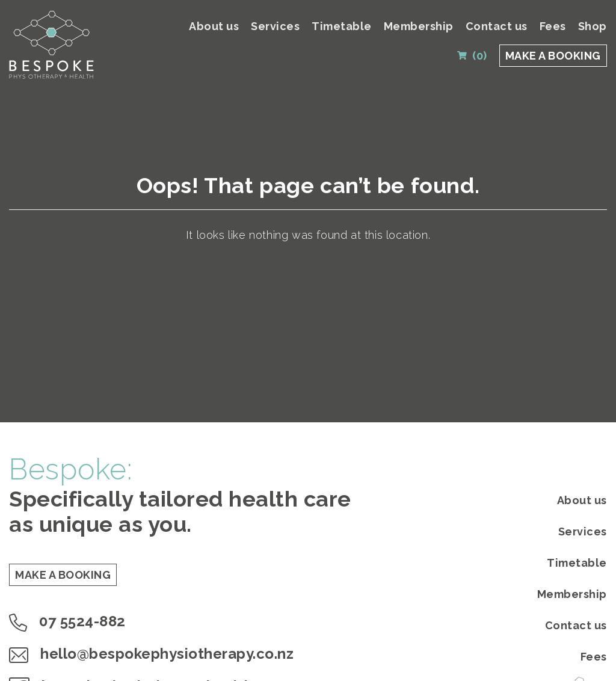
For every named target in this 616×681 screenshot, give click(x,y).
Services (275, 26)
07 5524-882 (67, 621)
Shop (593, 26)
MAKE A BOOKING (553, 56)
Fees (553, 26)
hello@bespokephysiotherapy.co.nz (151, 654)
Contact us (497, 26)
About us (214, 26)
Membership (419, 26)
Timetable (342, 26)
